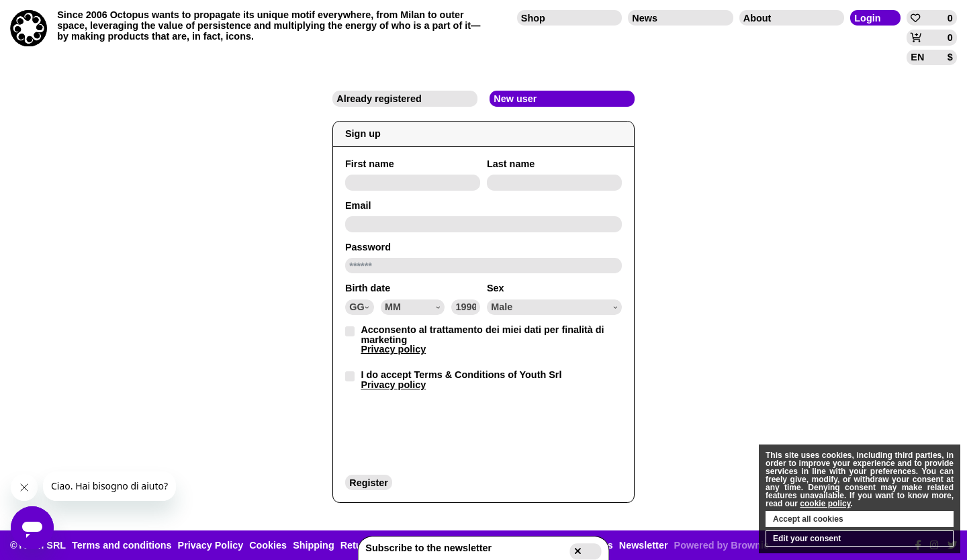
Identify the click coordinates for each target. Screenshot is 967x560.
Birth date (368, 288)
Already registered (379, 99)
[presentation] (447, 432)
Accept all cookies (808, 519)
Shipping (314, 545)
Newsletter (644, 545)
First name (370, 164)
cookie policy (825, 504)
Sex (496, 288)
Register (369, 483)
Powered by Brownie (722, 545)
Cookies (268, 545)
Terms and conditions (122, 545)
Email (358, 205)
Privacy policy (393, 349)
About (757, 18)
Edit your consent (807, 539)
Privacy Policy (211, 545)
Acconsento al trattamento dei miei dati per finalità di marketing (482, 339)
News (645, 18)
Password (368, 247)
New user (515, 99)
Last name (511, 164)
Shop (533, 18)
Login (867, 18)
